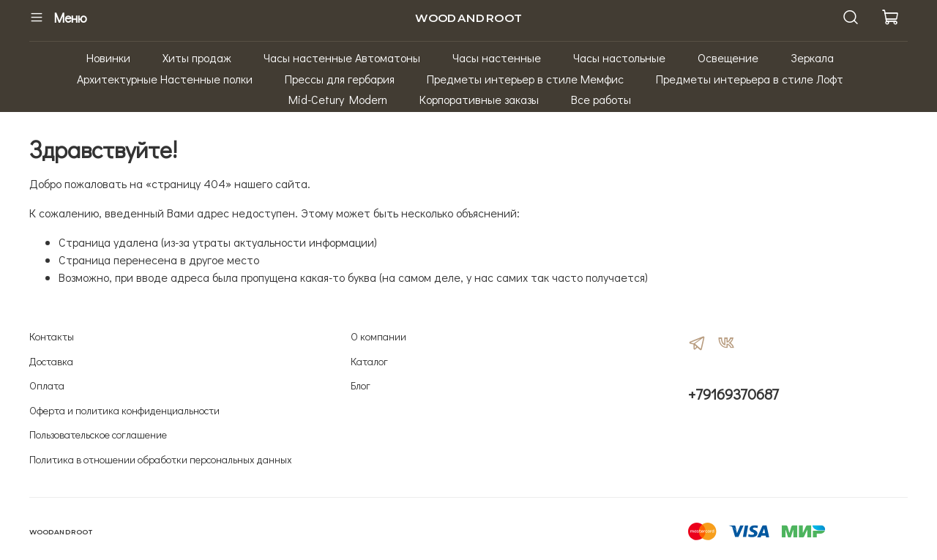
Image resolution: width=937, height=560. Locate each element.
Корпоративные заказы (479, 99)
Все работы (601, 99)
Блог (361, 385)
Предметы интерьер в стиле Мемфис (525, 79)
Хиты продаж (197, 57)
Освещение (728, 57)
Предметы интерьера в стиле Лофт (750, 79)
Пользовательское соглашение (98, 434)
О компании (378, 336)
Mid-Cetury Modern (338, 99)
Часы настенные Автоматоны (342, 57)
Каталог (369, 361)
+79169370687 (733, 394)
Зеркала (812, 57)
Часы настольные (619, 57)
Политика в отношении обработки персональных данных (161, 459)
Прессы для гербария (340, 79)
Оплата (47, 385)
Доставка (51, 361)
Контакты (52, 336)
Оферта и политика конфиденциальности (124, 410)
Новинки (108, 57)
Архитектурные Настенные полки (165, 79)
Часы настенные (497, 57)
